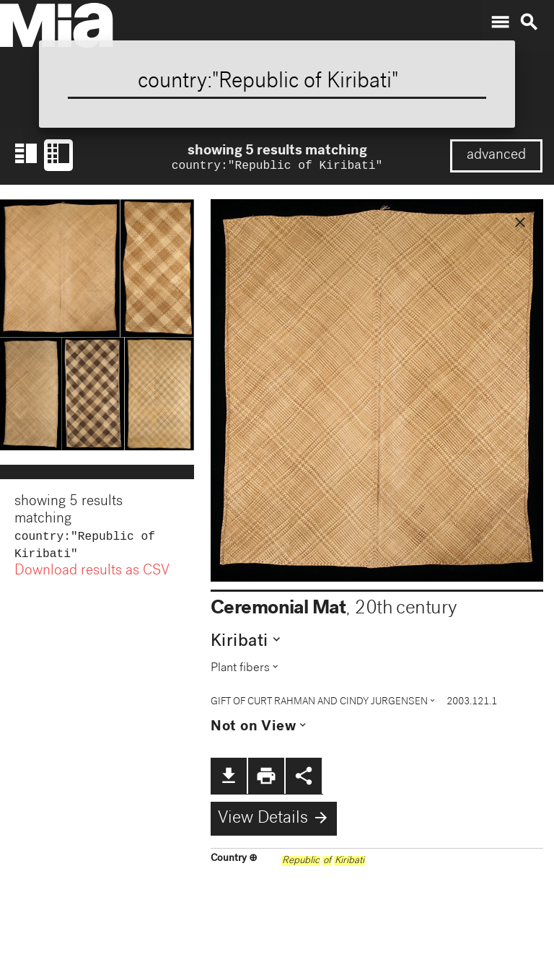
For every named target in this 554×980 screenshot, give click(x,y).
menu (500, 22)
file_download (229, 777)
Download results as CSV (92, 576)
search (529, 22)
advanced (496, 156)
